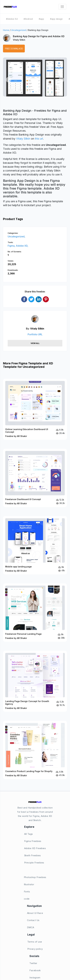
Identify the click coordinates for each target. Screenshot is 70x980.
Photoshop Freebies (35, 877)
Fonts (27, 892)
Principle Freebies (34, 863)
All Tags (29, 834)
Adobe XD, (22, 246)
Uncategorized (19, 30)
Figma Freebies (33, 841)
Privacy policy (35, 949)
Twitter (33, 963)
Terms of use (35, 942)
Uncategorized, (16, 236)
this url (39, 139)
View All (35, 343)
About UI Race (35, 913)
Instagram (35, 978)
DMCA (31, 927)
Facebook (35, 970)
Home (6, 30)
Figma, (12, 246)
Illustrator (29, 884)
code (27, 899)
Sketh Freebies (33, 855)
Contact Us (33, 920)
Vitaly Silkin (19, 40)
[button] (9, 80)
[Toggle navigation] (62, 7)
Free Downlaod (14, 49)
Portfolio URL (35, 334)
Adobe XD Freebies (35, 848)
